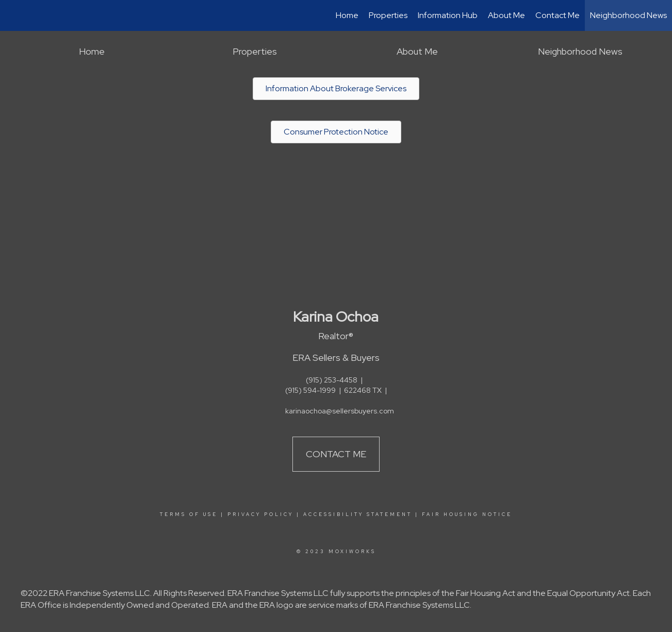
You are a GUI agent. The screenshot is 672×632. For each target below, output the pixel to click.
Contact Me (558, 15)
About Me (506, 15)
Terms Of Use (189, 514)
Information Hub (448, 15)
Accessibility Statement (358, 514)
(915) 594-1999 (310, 390)
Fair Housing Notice (467, 514)
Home (347, 15)
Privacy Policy (260, 514)
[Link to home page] (13, 15)
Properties (388, 15)
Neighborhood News (628, 15)
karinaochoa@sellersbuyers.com (340, 411)
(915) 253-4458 (332, 380)
